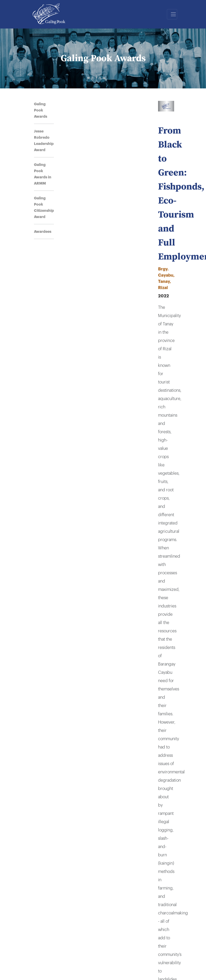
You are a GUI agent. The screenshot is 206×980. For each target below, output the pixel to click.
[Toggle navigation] (172, 14)
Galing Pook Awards (41, 110)
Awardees (43, 232)
